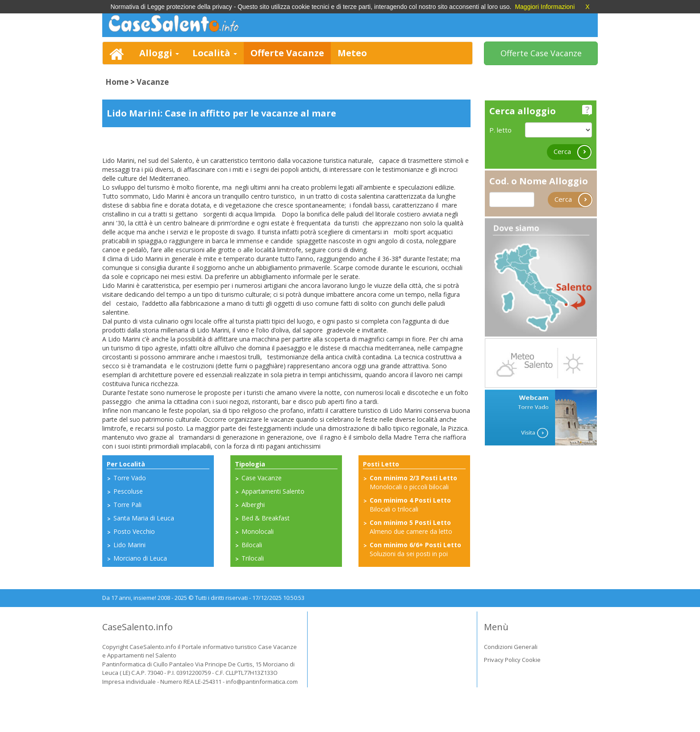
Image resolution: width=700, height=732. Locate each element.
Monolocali (258, 531)
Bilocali (252, 545)
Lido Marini (129, 545)
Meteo (352, 53)
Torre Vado (130, 478)
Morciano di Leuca (140, 558)
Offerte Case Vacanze (541, 53)
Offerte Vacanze (287, 53)
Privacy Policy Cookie (512, 660)
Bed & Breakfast (266, 518)
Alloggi (159, 53)
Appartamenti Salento (273, 491)
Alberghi (253, 505)
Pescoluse (128, 491)
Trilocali (253, 558)
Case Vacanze (262, 478)
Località (215, 53)
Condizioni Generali (511, 647)
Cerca (573, 152)
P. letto (500, 130)
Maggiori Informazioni (545, 7)
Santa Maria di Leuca (144, 518)
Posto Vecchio (134, 531)
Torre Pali (127, 505)
